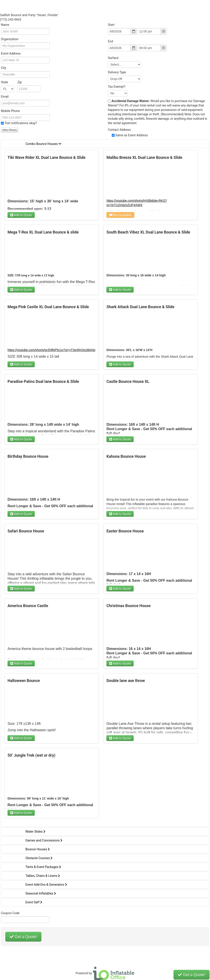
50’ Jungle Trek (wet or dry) (31, 755)
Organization (10, 39)
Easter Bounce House (125, 531)
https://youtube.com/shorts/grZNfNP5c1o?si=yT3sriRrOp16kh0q (51, 350)
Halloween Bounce (24, 681)
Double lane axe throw (126, 681)
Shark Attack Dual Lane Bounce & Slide (140, 307)
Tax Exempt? (117, 87)
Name (5, 25)
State (11, 82)
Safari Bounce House (26, 531)
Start (111, 25)
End (110, 41)
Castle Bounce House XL (128, 382)
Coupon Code (10, 913)
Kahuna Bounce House (126, 456)
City (4, 68)
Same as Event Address (132, 135)
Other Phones (10, 130)
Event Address (11, 53)
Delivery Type (117, 72)
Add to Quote (21, 215)
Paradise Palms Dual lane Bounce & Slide (43, 382)
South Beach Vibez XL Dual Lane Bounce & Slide (148, 232)
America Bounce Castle (28, 606)
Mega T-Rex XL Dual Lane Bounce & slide (43, 232)
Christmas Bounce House (128, 606)
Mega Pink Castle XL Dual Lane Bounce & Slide (48, 307)
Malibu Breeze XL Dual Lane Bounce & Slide (144, 158)
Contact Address (119, 130)
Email (5, 97)
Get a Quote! (23, 937)
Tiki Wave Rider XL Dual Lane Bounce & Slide (46, 158)
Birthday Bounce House (28, 456)
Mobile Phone (10, 111)
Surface (113, 58)
